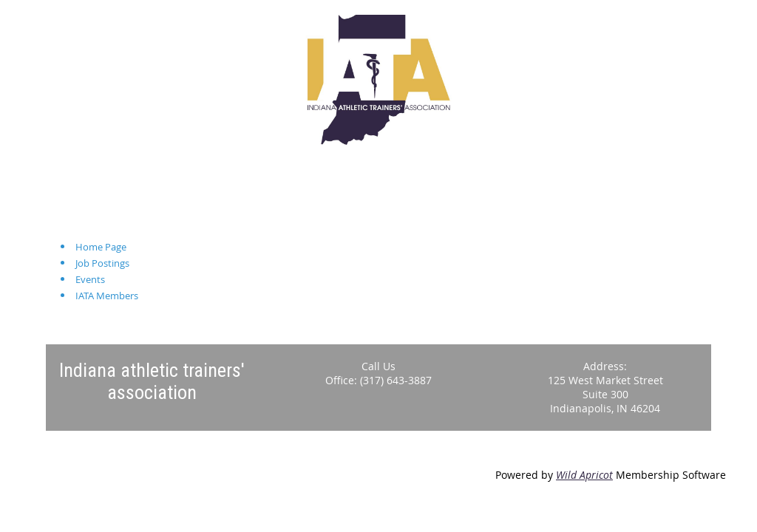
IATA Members (107, 296)
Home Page (101, 247)
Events (90, 279)
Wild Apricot (584, 475)
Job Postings (102, 263)
